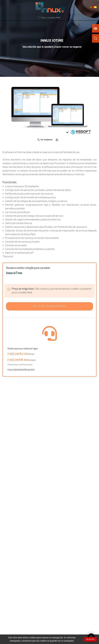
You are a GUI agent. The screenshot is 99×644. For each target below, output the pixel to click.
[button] (49, 306)
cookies (33, 638)
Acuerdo (90, 639)
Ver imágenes (45, 140)
